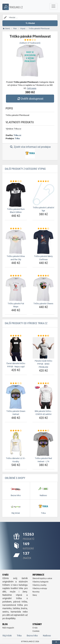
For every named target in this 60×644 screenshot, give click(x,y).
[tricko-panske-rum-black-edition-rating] (16, 181)
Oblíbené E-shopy (15, 478)
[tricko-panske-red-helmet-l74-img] (44, 444)
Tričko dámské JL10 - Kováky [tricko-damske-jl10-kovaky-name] (16, 460)
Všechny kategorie (40, 582)
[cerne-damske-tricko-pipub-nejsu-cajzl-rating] (16, 336)
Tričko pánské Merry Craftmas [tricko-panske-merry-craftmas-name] (43, 258)
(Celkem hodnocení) (30, 43)
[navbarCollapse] (53, 6)
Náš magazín (8, 628)
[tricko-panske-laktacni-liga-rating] (44, 181)
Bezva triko (32, 636)
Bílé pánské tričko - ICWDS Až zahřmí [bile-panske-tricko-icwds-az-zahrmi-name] (43, 413)
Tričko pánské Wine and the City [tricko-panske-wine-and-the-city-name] (16, 258)
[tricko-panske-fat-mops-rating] (16, 276)
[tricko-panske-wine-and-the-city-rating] (16, 229)
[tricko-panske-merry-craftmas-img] (44, 242)
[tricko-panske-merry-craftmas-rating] (44, 229)
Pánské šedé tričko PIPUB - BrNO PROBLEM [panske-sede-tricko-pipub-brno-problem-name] (43, 364)
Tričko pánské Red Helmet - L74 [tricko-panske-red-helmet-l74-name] (43, 460)
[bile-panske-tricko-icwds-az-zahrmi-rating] (44, 383)
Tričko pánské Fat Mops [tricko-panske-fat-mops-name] (16, 305)
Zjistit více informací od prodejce (30, 152)
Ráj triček (7, 636)
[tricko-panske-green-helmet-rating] (16, 383)
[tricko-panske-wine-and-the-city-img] (16, 242)
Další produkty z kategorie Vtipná (25, 169)
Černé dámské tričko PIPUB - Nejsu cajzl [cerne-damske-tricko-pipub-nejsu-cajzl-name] (16, 365)
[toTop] (56, 642)
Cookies (36, 631)
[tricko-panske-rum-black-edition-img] (16, 195)
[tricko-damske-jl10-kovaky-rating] (16, 431)
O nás (35, 628)
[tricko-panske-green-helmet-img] (16, 397)
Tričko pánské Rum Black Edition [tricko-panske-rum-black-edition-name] (16, 211)
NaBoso (47, 636)
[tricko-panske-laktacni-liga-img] (44, 194)
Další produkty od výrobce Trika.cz (26, 323)
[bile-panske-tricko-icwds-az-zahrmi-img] (44, 397)
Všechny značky (39, 585)
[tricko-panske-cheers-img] (44, 289)
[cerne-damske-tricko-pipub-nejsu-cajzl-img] (16, 349)
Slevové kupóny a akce (42, 578)
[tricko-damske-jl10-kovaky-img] (16, 444)
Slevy (35, 595)
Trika (17, 138)
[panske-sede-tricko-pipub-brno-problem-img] (44, 348)
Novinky (36, 592)
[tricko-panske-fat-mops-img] (16, 289)
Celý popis (32, 88)
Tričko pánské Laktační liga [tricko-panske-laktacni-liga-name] (43, 209)
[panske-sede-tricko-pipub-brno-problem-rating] (44, 336)
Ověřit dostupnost (30, 99)
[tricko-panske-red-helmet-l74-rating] (44, 431)
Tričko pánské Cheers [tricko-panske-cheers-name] (43, 304)
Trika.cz (17, 135)
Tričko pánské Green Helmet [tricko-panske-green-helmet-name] (16, 413)
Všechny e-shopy (40, 588)
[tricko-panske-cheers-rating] (44, 276)
